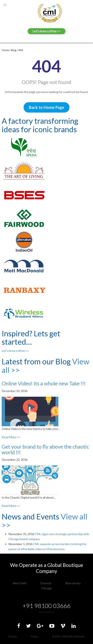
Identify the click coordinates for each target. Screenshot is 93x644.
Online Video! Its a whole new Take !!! (44, 383)
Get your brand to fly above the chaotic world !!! (45, 449)
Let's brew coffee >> (46, 31)
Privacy (35, 636)
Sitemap (13, 636)
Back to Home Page (46, 107)
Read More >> (11, 437)
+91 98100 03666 (47, 606)
